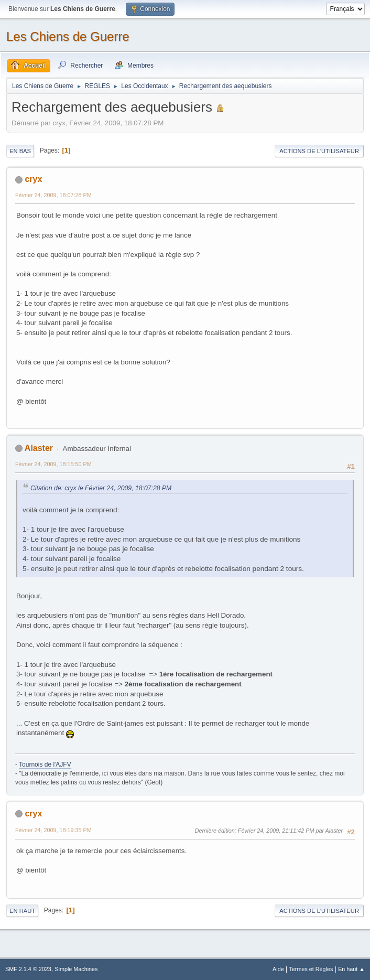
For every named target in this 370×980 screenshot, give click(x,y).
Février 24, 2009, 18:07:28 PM (53, 195)
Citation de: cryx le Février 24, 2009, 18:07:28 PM (101, 488)
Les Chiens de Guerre (68, 36)
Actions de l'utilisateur (319, 151)
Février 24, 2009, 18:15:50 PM (53, 464)
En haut (22, 911)
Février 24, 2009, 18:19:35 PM (53, 830)
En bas (20, 151)
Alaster (39, 448)
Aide (278, 969)
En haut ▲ (351, 969)
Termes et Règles (311, 969)
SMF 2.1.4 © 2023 (28, 969)
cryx (33, 179)
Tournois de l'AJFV (45, 764)
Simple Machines (76, 969)
